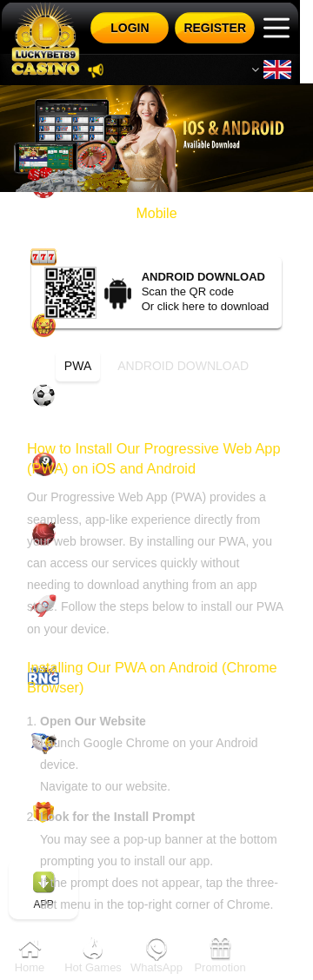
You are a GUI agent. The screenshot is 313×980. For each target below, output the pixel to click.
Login (130, 28)
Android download (183, 366)
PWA (78, 366)
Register (215, 28)
